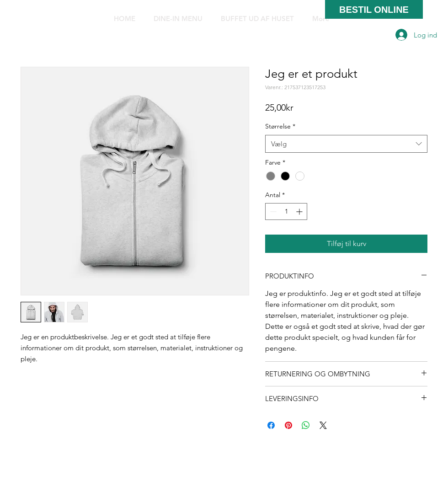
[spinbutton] (286, 212)
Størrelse (280, 126)
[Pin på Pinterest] (288, 425)
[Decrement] (272, 212)
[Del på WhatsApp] (306, 425)
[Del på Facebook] (271, 425)
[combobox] (346, 144)
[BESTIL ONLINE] (374, 9)
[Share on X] (323, 425)
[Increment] (300, 212)
